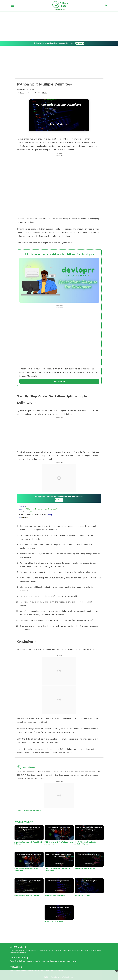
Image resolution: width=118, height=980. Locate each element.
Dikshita (44, 93)
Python (22, 93)
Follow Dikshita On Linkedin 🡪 (29, 811)
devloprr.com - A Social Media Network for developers (59, 43)
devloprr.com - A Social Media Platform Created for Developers (59, 499)
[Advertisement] (59, 26)
